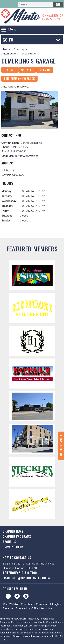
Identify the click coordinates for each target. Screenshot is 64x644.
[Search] (40, 4)
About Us (9, 542)
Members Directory (13, 49)
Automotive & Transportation (19, 53)
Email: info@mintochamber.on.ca (26, 578)
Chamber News (13, 531)
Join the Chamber (61, 446)
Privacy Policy (13, 547)
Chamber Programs (17, 536)
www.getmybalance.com (35, 636)
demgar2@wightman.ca (24, 156)
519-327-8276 (20, 147)
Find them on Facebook (19, 79)
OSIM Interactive (42, 608)
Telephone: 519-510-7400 (20, 573)
